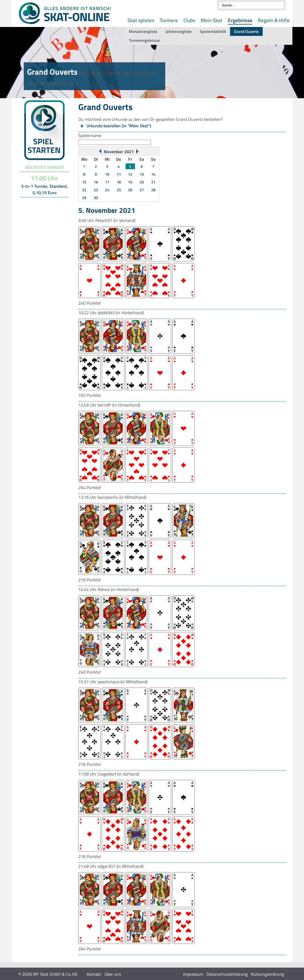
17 (107, 182)
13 (142, 174)
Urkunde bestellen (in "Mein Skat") (119, 126)
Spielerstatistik (213, 31)
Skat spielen (141, 20)
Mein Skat (212, 20)
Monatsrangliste (143, 31)
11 (119, 174)
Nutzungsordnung (267, 974)
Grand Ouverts (246, 31)
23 (96, 190)
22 (84, 190)
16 (96, 182)
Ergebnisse (240, 20)
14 (153, 174)
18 (119, 182)
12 (130, 174)
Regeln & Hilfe (274, 20)
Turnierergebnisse (144, 40)
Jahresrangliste (179, 31)
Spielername (90, 135)
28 (153, 190)
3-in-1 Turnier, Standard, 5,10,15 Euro (44, 189)
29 (84, 198)
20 (142, 182)
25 (119, 190)
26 (130, 190)
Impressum (193, 974)
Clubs (189, 20)
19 (130, 182)
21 (153, 182)
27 (142, 190)
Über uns (113, 974)
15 (84, 182)
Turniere (169, 20)
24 (107, 190)
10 (107, 174)
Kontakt (94, 974)
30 (96, 198)
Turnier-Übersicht (42, 204)
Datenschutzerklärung (227, 974)
